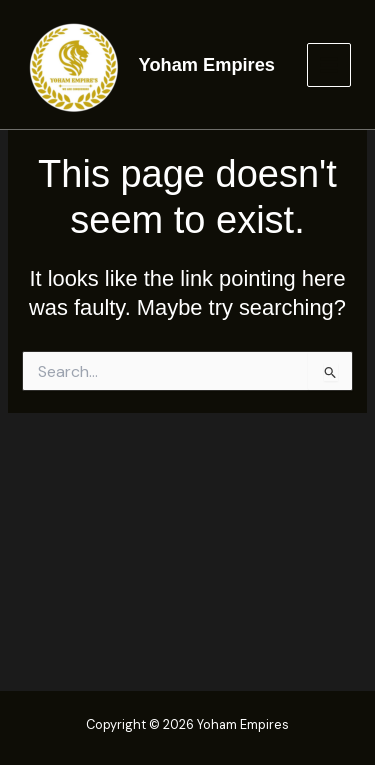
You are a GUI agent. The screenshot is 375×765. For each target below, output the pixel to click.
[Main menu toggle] (329, 65)
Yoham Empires (207, 64)
